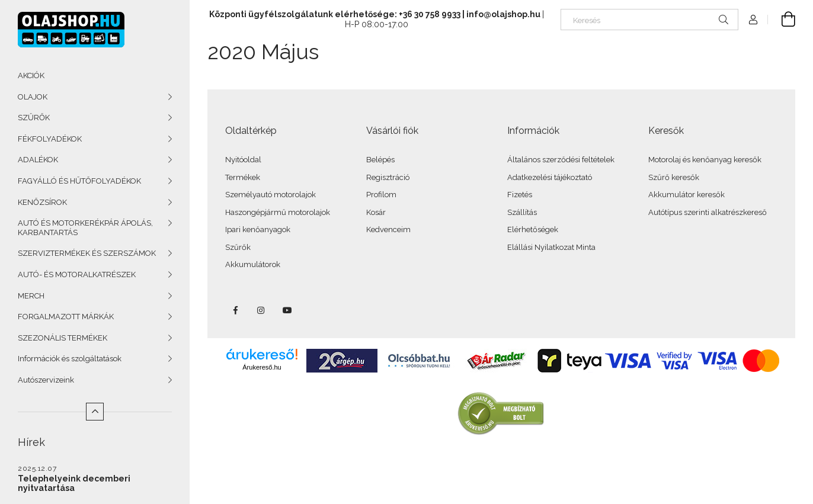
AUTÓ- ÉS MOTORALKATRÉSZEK (77, 275)
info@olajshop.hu (503, 14)
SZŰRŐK (34, 118)
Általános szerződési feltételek (561, 160)
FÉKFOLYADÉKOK (50, 139)
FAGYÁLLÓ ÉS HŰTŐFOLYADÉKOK (79, 181)
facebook (235, 310)
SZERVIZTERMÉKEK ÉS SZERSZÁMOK (87, 253)
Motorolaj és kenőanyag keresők (705, 160)
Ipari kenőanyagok (258, 229)
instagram (261, 310)
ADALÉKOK (38, 160)
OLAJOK (33, 97)
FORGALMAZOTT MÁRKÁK (66, 317)
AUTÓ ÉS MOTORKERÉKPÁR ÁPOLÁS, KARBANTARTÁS (85, 228)
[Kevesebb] (95, 412)
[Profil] (753, 20)
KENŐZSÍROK (42, 202)
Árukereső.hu (262, 367)
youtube (287, 310)
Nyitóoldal (243, 160)
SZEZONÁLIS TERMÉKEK (63, 338)
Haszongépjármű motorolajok (278, 212)
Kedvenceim (388, 229)
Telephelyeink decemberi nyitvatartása (74, 483)
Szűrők (238, 247)
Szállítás (522, 212)
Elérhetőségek (533, 229)
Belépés (380, 160)
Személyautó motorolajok (271, 195)
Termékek (243, 177)
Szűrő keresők (674, 177)
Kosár (376, 212)
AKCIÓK (31, 76)
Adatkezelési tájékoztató (550, 177)
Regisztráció (388, 177)
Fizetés (520, 195)
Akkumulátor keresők (686, 195)
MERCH (31, 296)
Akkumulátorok (253, 264)
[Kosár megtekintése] (782, 20)
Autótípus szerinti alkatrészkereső (708, 212)
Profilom (381, 195)
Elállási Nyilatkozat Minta (551, 247)
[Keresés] (649, 20)
